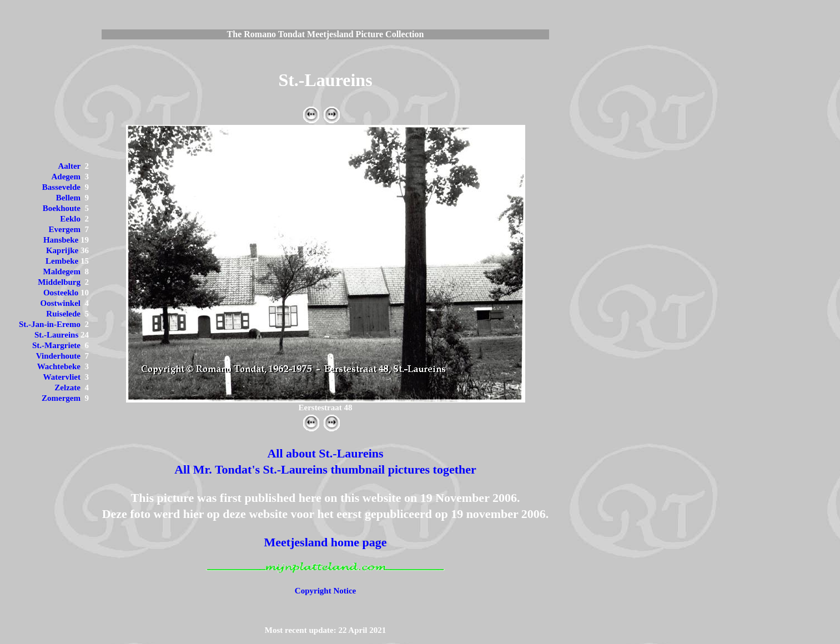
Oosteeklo (61, 293)
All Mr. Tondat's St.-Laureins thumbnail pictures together (325, 469)
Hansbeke (61, 240)
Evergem (65, 229)
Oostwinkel (60, 303)
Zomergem (61, 398)
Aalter (69, 166)
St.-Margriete (56, 345)
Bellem (68, 198)
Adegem (66, 177)
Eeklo (70, 219)
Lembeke (62, 261)
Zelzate (67, 388)
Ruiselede (63, 314)
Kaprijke (62, 250)
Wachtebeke (59, 366)
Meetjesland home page (325, 542)
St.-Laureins (56, 335)
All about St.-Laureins (325, 453)
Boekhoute (62, 208)
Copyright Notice (325, 591)
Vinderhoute (58, 356)
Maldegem (62, 271)
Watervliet (62, 377)
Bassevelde (61, 187)
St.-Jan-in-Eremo (50, 324)
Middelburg (59, 282)
